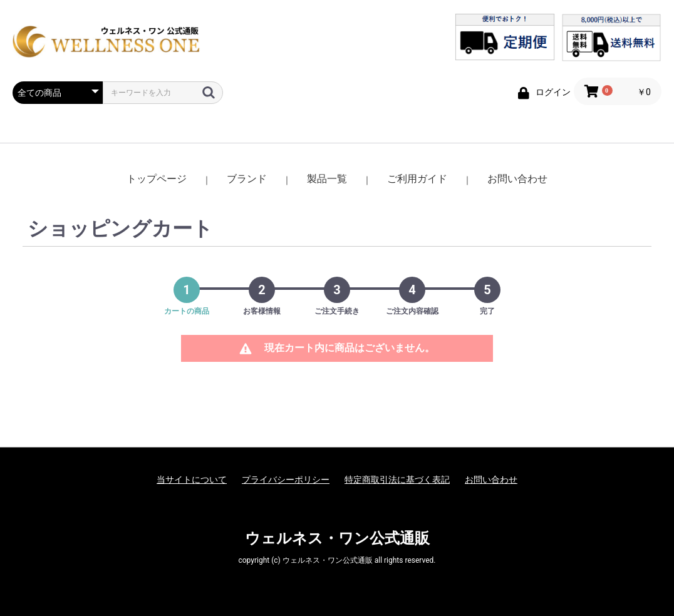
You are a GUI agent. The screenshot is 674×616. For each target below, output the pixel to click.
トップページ (157, 179)
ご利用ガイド (417, 179)
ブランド (247, 179)
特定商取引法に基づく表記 (397, 480)
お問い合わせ (517, 179)
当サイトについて (192, 480)
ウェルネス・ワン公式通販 (337, 538)
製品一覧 (327, 179)
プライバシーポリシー (286, 480)
